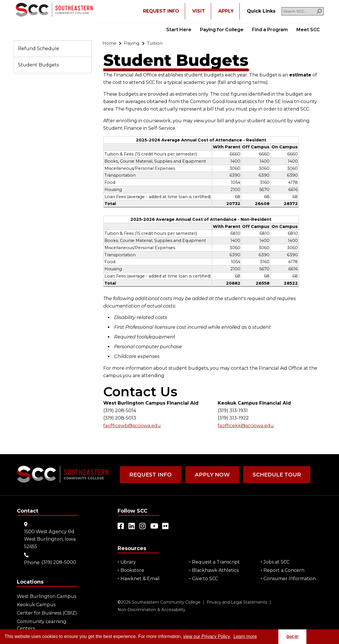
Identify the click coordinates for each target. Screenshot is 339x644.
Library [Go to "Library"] (128, 562)
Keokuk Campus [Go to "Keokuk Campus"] (36, 604)
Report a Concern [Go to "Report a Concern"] (284, 570)
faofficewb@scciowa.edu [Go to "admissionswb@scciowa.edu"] (132, 426)
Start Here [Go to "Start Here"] (179, 30)
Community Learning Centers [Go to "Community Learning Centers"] (41, 624)
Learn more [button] (245, 636)
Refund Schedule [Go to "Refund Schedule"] (39, 49)
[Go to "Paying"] (132, 43)
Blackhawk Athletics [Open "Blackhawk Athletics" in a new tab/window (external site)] (215, 570)
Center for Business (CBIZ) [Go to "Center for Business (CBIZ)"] (47, 612)
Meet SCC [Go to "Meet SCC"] (308, 30)
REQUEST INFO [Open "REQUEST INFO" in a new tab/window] (161, 11)
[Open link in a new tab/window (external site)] (121, 526)
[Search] (319, 11)
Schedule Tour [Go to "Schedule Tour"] (273, 474)
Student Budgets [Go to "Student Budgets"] (38, 65)
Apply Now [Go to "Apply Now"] (210, 474)
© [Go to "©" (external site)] (119, 602)
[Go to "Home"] (109, 43)
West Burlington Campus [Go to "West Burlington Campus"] (46, 596)
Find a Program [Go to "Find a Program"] (270, 30)
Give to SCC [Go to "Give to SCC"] (205, 578)
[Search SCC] (303, 11)
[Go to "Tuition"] (155, 43)
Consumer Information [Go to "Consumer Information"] (290, 578)
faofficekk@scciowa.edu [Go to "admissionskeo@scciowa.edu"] (245, 426)
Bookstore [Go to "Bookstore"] (132, 570)
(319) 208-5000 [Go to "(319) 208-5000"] (59, 562)
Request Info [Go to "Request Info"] (150, 474)
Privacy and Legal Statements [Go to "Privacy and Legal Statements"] (237, 602)
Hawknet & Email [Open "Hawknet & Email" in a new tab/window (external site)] (140, 578)
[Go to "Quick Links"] (261, 11)
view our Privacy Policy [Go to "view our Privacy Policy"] (207, 636)
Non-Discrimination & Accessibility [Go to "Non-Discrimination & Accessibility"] (151, 609)
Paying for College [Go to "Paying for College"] (222, 30)
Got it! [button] (292, 637)
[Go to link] (54, 10)
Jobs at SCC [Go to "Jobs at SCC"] (276, 562)
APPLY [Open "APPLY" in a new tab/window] (226, 11)
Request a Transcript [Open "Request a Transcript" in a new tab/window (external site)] (216, 562)
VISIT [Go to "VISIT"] (199, 11)
